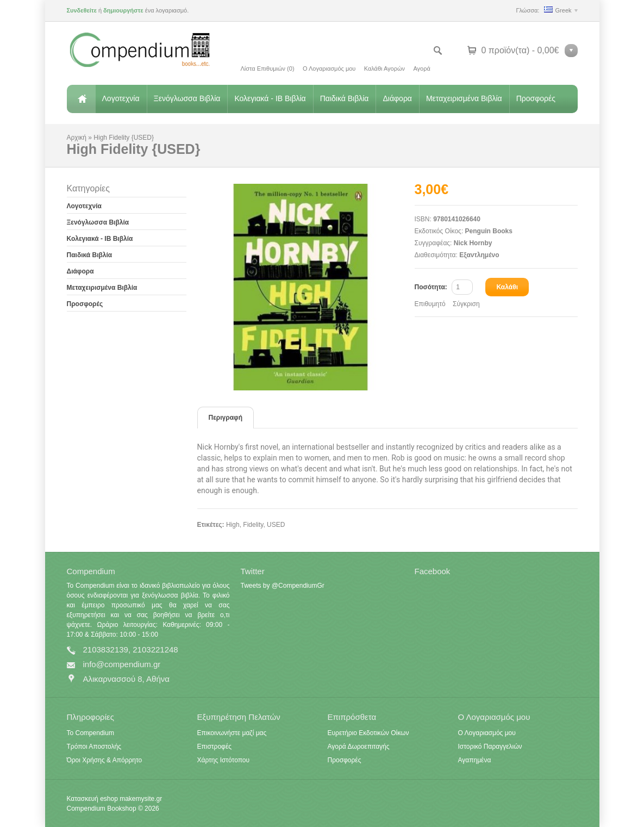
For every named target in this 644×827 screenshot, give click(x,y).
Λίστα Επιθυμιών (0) (268, 69)
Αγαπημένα (475, 760)
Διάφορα (397, 98)
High (233, 525)
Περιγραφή (226, 418)
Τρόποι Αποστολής (94, 747)
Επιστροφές (215, 747)
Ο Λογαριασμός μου (329, 69)
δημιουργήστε (123, 10)
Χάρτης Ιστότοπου (224, 760)
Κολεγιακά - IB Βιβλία (270, 98)
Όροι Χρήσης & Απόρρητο (105, 760)
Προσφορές (536, 98)
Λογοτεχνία (121, 98)
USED (276, 525)
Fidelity (253, 525)
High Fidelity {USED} (124, 138)
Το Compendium (90, 733)
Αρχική (81, 99)
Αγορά (421, 69)
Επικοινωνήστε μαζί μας (232, 733)
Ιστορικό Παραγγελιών (490, 747)
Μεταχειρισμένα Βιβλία (464, 98)
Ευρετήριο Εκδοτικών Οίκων (368, 733)
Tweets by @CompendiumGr (283, 586)
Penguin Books (489, 231)
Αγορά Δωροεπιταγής (359, 747)
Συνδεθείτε (82, 10)
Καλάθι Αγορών (384, 69)
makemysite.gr (141, 799)
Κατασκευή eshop (92, 799)
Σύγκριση (466, 304)
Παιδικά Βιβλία (345, 98)
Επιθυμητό (430, 304)
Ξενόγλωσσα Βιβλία (187, 98)
